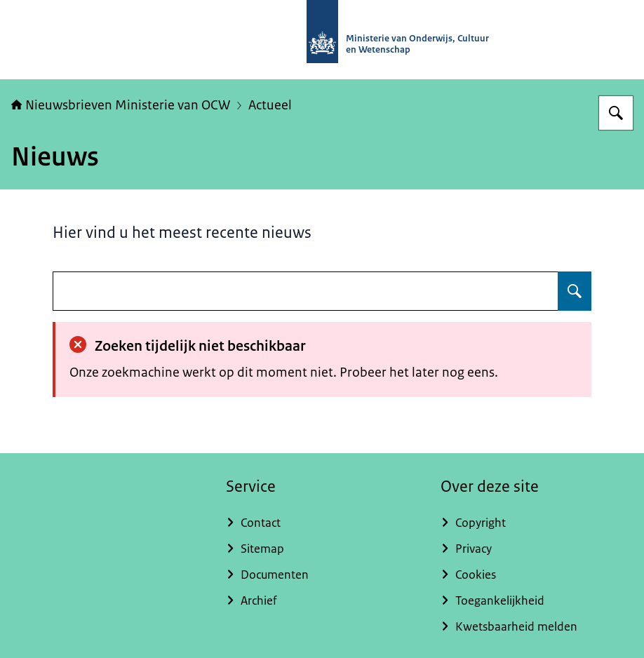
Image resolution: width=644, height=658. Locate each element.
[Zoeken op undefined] (575, 291)
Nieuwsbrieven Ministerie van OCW (121, 105)
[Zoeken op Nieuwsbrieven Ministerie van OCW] (616, 113)
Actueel (270, 105)
